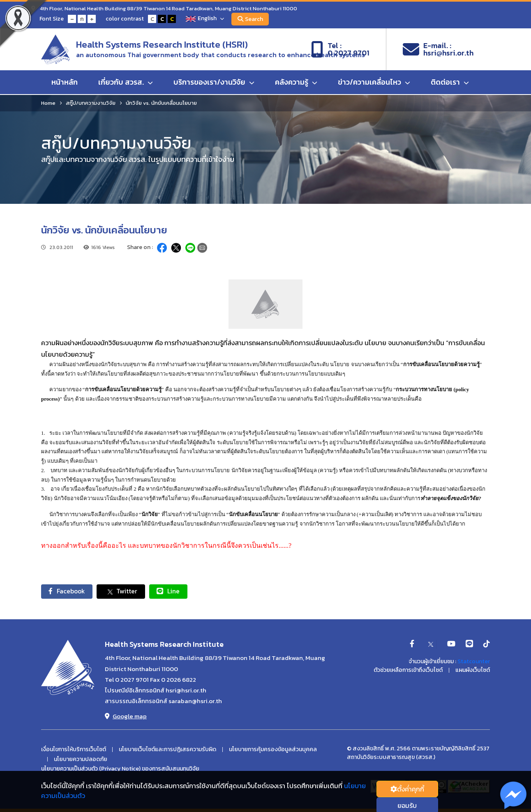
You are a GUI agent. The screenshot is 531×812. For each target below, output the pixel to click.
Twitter (124, 592)
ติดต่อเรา (450, 83)
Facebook (68, 591)
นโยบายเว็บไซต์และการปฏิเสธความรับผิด (167, 750)
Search (251, 19)
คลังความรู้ (296, 83)
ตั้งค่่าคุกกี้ (407, 789)
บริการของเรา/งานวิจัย (214, 83)
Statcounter (474, 662)
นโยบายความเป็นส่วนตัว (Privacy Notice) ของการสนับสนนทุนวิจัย (120, 769)
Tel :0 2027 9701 (340, 50)
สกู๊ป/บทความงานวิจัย (91, 103)
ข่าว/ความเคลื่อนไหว (374, 83)
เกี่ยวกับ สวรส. (126, 83)
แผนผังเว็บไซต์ (473, 671)
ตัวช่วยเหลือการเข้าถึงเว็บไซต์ (408, 671)
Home (48, 103)
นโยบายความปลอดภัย (81, 759)
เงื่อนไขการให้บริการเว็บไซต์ (74, 750)
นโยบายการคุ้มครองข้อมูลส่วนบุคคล (273, 750)
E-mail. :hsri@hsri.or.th (438, 50)
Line (173, 591)
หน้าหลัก (65, 83)
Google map (126, 716)
